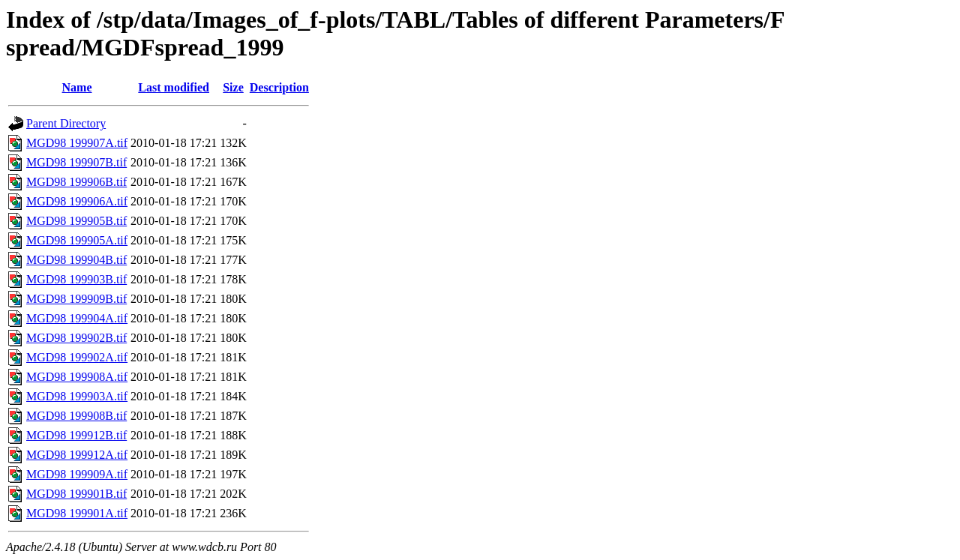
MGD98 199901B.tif (76, 494)
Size (233, 87)
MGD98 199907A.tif (77, 143)
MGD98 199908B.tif (76, 416)
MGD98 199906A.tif (77, 201)
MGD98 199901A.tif (77, 513)
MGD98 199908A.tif (77, 377)
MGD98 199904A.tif (77, 318)
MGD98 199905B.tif (76, 221)
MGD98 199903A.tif (77, 396)
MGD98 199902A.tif (77, 357)
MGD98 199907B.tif (76, 162)
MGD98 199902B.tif (76, 338)
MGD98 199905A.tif (77, 240)
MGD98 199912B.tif (76, 435)
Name (77, 87)
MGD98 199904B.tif (76, 260)
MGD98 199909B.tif (76, 299)
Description (279, 87)
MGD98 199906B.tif (76, 182)
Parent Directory (66, 123)
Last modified (174, 87)
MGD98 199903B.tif (76, 279)
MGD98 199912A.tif (77, 455)
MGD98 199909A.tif (77, 474)
